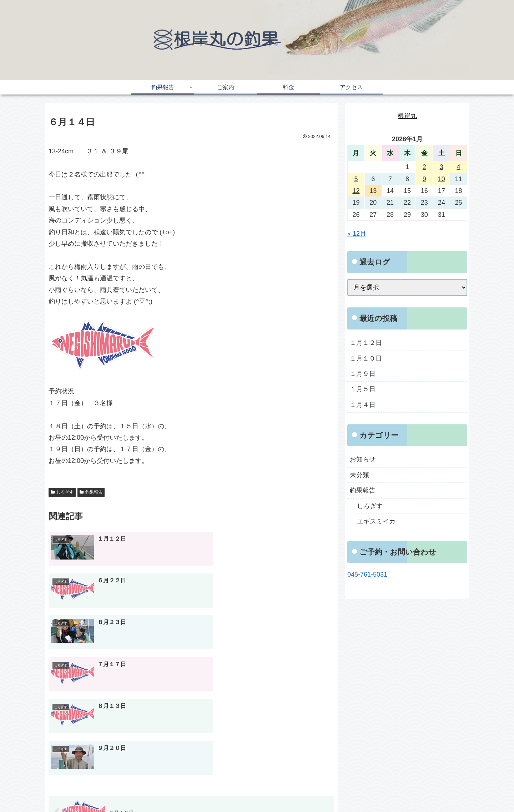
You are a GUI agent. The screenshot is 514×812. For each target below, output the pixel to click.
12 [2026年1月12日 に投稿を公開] (356, 191)
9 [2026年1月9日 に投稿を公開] (424, 179)
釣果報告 (91, 492)
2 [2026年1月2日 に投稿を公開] (424, 167)
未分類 (359, 475)
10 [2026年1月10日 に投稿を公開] (442, 179)
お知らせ (363, 459)
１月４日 (363, 405)
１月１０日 (366, 358)
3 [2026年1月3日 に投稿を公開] (442, 167)
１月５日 (363, 389)
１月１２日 (366, 343)
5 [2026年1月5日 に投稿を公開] (356, 179)
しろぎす (62, 492)
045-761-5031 (367, 574)
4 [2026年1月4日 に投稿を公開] (459, 167)
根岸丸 (407, 116)
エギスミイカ (376, 521)
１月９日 (363, 374)
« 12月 (357, 234)
